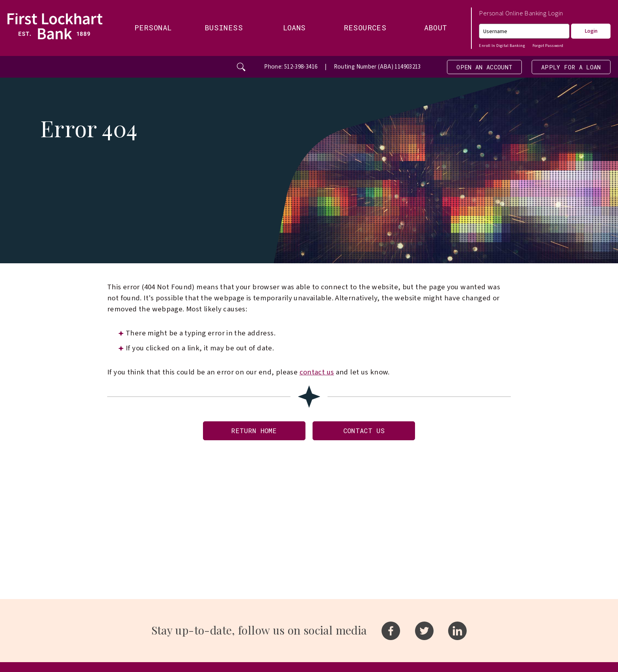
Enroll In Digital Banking (502, 46)
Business (224, 27)
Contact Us (368, 435)
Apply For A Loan (565, 68)
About (436, 27)
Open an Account (468, 68)
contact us (317, 374)
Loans (294, 27)
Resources (365, 27)
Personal (153, 27)
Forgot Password (548, 46)
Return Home (249, 435)
